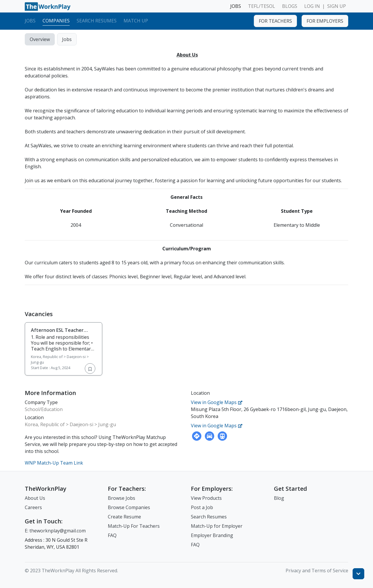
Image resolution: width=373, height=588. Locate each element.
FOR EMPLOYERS (325, 21)
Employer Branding (212, 535)
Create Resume (124, 517)
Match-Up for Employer (217, 526)
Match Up (136, 21)
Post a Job (202, 507)
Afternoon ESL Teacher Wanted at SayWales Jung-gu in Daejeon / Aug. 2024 (61, 336)
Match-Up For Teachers (134, 526)
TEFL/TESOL (262, 6)
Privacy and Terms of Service (317, 571)
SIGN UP (337, 6)
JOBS (236, 6)
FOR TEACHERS (275, 21)
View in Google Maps (217, 402)
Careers (33, 507)
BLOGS (290, 6)
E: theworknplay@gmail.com (55, 531)
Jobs (30, 21)
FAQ (112, 535)
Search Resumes (97, 21)
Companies (56, 21)
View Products (206, 498)
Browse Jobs (122, 498)
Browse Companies (129, 507)
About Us (35, 498)
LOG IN (312, 6)
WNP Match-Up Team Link (54, 463)
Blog (279, 498)
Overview (40, 39)
